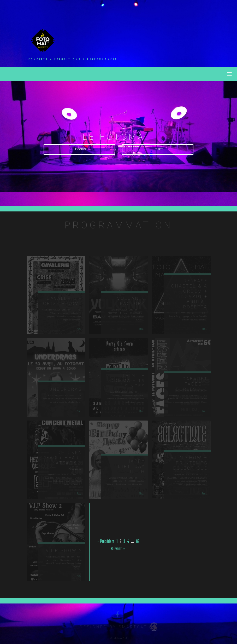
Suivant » (118, 549)
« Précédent (105, 542)
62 (138, 542)
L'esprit (158, 149)
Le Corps (80, 149)
